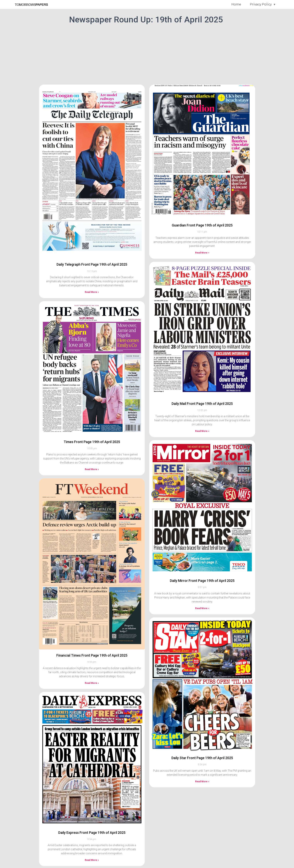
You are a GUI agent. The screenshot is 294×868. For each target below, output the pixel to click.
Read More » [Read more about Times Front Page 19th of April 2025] (92, 469)
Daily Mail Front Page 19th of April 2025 (202, 404)
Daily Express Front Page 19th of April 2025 (92, 833)
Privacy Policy (263, 4)
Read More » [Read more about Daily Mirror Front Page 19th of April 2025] (202, 608)
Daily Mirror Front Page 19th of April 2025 (202, 581)
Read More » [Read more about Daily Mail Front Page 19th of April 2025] (202, 431)
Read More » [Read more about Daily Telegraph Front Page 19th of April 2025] (92, 292)
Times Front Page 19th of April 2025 (92, 442)
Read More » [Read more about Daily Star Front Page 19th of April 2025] (202, 782)
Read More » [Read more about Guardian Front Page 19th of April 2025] (202, 253)
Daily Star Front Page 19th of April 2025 (202, 758)
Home (236, 4)
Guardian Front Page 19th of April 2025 (202, 225)
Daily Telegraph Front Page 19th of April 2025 (92, 264)
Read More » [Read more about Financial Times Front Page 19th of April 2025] (92, 683)
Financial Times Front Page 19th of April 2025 (92, 655)
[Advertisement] (147, 54)
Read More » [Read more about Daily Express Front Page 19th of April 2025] (92, 860)
